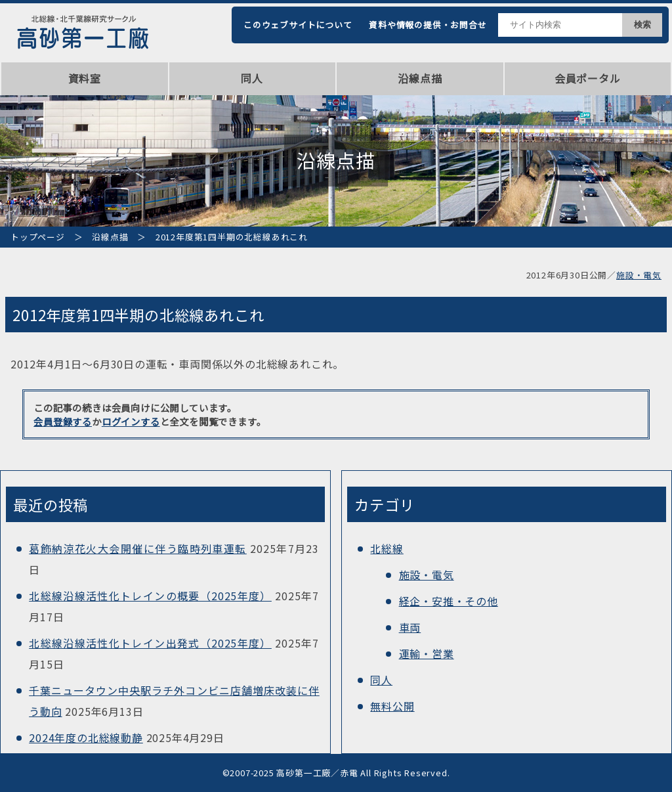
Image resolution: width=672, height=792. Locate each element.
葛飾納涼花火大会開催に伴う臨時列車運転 (138, 548)
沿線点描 (420, 78)
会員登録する (63, 421)
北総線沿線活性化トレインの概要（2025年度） (150, 596)
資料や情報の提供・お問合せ (428, 25)
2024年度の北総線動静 (86, 737)
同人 (252, 78)
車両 (410, 627)
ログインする (131, 421)
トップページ (38, 237)
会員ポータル (588, 78)
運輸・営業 (427, 653)
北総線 (387, 548)
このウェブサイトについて (298, 25)
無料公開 (392, 706)
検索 (642, 25)
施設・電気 (639, 275)
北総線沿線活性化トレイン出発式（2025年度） (150, 643)
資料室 (85, 78)
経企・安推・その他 (449, 601)
